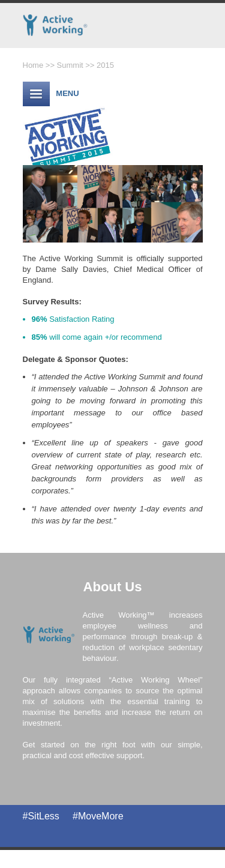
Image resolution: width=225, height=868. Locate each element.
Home (33, 65)
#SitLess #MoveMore (73, 816)
